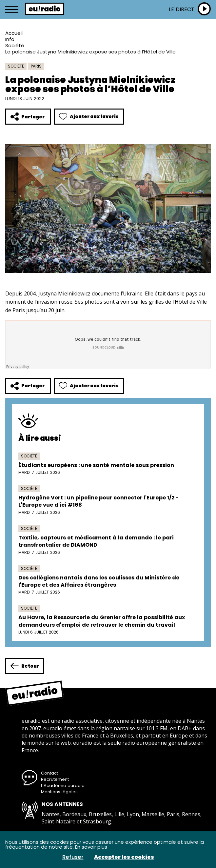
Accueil (14, 33)
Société (15, 45)
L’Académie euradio (63, 786)
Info (10, 39)
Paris (36, 66)
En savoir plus (91, 847)
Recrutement (55, 779)
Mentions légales (59, 792)
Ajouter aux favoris (89, 117)
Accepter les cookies (124, 857)
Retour (25, 666)
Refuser (73, 857)
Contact (49, 773)
